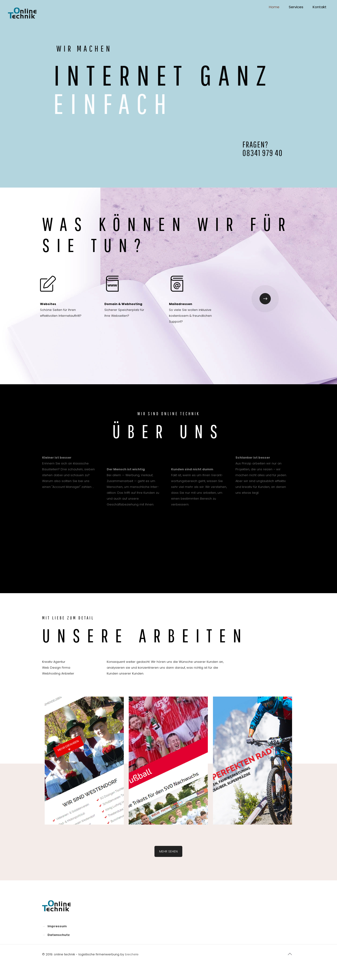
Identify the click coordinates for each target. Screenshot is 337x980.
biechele (132, 954)
